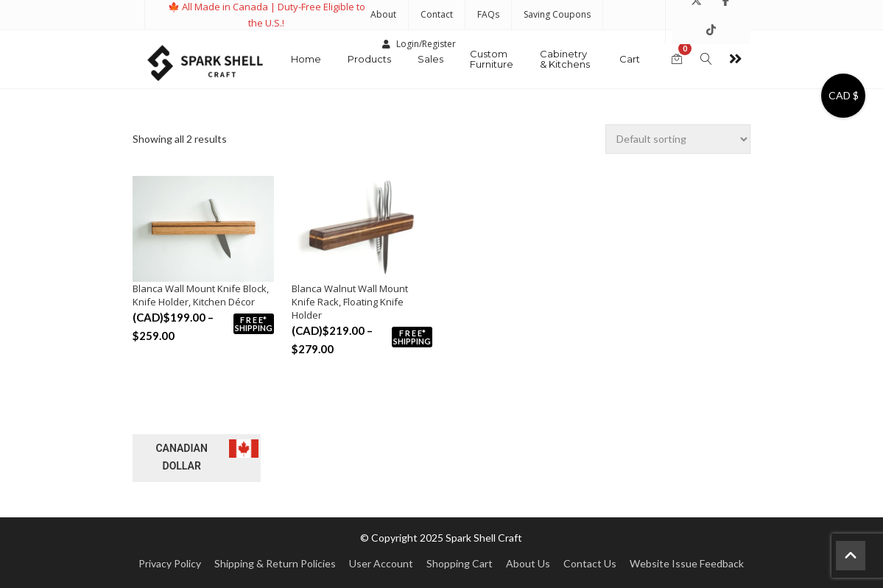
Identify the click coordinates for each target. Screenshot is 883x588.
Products (369, 59)
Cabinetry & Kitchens (565, 59)
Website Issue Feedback (687, 563)
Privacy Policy (170, 563)
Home (306, 59)
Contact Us (590, 563)
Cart (630, 59)
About (383, 14)
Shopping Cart (460, 563)
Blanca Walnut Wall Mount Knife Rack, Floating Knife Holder (350, 302)
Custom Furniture (492, 59)
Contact (437, 14)
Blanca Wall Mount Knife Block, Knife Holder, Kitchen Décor (201, 295)
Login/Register (419, 44)
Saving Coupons (557, 14)
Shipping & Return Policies (275, 563)
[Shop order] (678, 139)
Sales (430, 59)
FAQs (488, 14)
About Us (528, 563)
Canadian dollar (181, 457)
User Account (381, 563)
